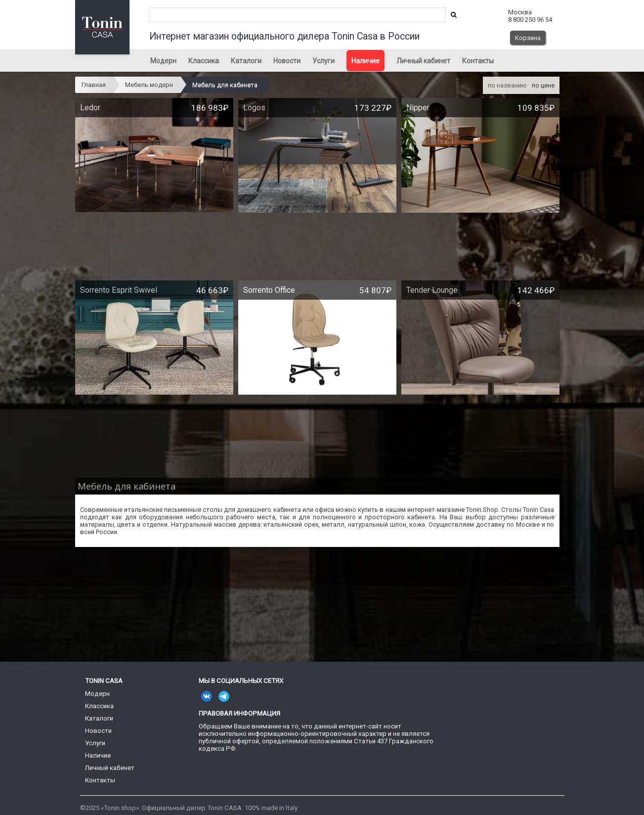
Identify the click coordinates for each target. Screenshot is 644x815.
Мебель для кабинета (225, 85)
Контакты (478, 61)
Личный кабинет (423, 61)
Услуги (323, 61)
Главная (94, 85)
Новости (287, 61)
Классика (204, 61)
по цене (543, 85)
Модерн (163, 61)
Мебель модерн (149, 85)
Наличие (365, 61)
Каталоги (246, 61)
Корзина (528, 38)
